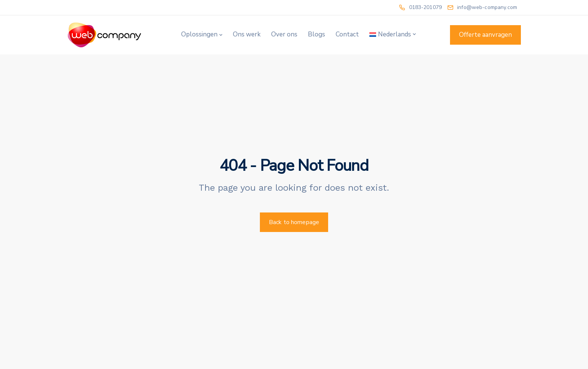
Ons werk (247, 34)
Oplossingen (199, 34)
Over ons (284, 34)
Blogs (316, 34)
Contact (347, 34)
